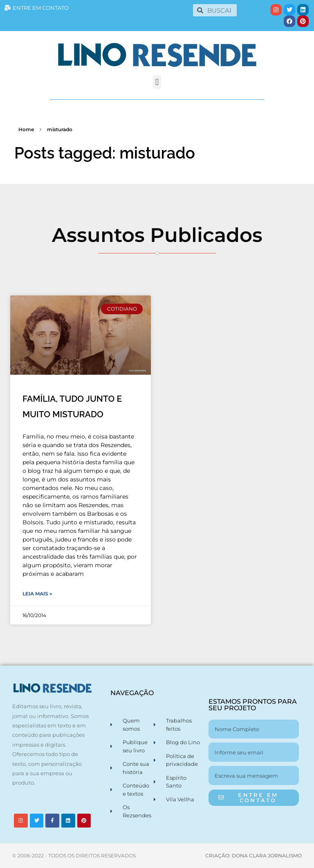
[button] (157, 82)
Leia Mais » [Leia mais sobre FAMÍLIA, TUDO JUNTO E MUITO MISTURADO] (37, 594)
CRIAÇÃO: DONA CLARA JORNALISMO (253, 856)
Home (26, 129)
